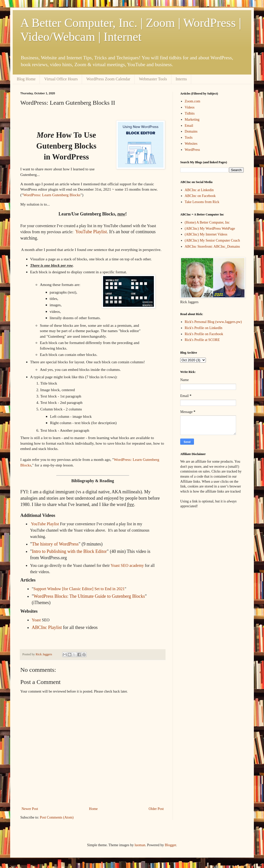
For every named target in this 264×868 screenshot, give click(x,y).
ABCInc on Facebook (200, 196)
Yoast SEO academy (127, 565)
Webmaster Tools (153, 79)
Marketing (192, 120)
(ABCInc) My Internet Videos (206, 234)
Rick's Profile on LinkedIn (204, 328)
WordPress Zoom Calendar (108, 79)
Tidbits (190, 113)
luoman (140, 845)
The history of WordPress (55, 544)
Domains (191, 131)
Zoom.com (193, 101)
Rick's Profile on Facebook (204, 334)
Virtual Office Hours (61, 79)
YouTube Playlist (91, 232)
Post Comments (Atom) (57, 817)
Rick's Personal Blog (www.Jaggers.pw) (213, 322)
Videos (190, 107)
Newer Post (30, 809)
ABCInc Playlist (47, 627)
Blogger (170, 845)
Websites (191, 144)
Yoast (36, 620)
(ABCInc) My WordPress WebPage (210, 229)
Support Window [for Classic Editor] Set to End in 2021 (79, 589)
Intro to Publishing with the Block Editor (69, 551)
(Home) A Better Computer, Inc (207, 222)
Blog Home (26, 79)
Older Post (156, 809)
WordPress (192, 150)
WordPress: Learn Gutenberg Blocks (52, 195)
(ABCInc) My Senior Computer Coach (212, 240)
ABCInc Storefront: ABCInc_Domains (212, 247)
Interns (181, 79)
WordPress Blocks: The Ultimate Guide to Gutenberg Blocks (89, 596)
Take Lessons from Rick (202, 202)
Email (189, 126)
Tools (189, 138)
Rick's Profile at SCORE (202, 340)
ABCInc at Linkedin (199, 190)
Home (93, 809)
